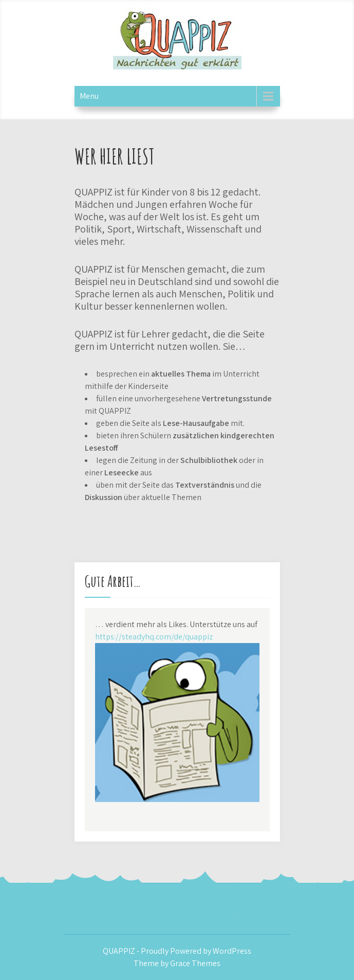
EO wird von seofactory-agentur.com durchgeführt (162, 915)
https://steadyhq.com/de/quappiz (154, 637)
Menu (89, 96)
